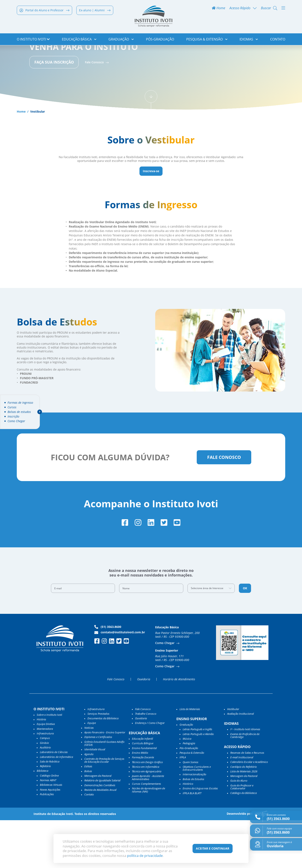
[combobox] (211, 636)
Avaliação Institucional (240, 761)
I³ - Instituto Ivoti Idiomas (245, 777)
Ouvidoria (144, 727)
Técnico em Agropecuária (147, 819)
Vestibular (233, 757)
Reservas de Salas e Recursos (247, 800)
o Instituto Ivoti (33, 40)
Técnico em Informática (146, 815)
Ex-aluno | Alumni (95, 11)
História (41, 767)
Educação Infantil (142, 787)
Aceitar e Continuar (213, 848)
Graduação (121, 40)
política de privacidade (145, 856)
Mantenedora (45, 777)
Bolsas (88, 819)
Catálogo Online (49, 823)
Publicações (47, 842)
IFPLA (183, 805)
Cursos (12, 407)
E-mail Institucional (242, 805)
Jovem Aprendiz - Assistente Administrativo (148, 826)
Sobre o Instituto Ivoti (49, 763)
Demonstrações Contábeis (100, 833)
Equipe (92, 771)
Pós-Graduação (160, 40)
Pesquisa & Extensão (207, 40)
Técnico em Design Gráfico (147, 810)
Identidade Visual (95, 797)
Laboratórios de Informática (56, 805)
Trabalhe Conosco (146, 761)
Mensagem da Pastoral (98, 824)
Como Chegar (16, 421)
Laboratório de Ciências (54, 800)
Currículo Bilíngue (143, 791)
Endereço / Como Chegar (150, 771)
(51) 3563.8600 (108, 675)
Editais (88, 814)
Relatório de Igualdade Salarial (102, 828)
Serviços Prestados (98, 761)
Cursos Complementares (146, 832)
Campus (45, 786)
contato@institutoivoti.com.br (120, 680)
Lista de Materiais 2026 (244, 819)
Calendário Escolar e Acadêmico (249, 810)
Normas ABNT (48, 828)
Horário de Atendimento (179, 727)
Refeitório (45, 814)
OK (245, 636)
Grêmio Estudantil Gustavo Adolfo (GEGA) (104, 791)
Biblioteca (42, 819)
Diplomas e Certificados (98, 785)
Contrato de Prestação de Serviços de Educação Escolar (104, 808)
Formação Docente (143, 805)
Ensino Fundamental (144, 796)
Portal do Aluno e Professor (44, 11)
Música (187, 787)
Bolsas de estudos (19, 412)
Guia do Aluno (239, 829)
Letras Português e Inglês (197, 777)
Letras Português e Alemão (198, 782)
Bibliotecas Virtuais (51, 833)
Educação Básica (79, 40)
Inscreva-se (151, 217)
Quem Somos (191, 810)
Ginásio (44, 791)
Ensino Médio (140, 800)
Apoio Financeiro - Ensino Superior (105, 780)
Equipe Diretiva (46, 772)
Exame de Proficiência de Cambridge (245, 783)
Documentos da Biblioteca (103, 766)
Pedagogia (189, 791)
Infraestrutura (96, 757)
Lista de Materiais (190, 757)
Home (219, 9)
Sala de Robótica (50, 809)
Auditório (45, 795)
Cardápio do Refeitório (243, 815)
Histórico (188, 832)
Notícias (89, 776)
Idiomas (249, 40)
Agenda (89, 802)
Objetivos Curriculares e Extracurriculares (197, 816)
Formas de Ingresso (20, 403)
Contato (278, 40)
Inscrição (13, 416)
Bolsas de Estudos (193, 827)
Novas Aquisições (50, 837)
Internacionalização (194, 822)
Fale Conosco (95, 108)
